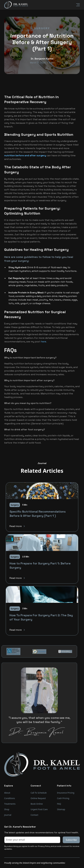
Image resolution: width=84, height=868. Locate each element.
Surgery (42, 28)
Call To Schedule (39, 793)
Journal (8, 815)
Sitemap (61, 809)
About (7, 793)
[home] (16, 5)
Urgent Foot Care (39, 809)
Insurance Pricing (66, 793)
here (44, 342)
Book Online (37, 804)
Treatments (10, 804)
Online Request (38, 798)
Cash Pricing (63, 798)
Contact (34, 815)
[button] (76, 5)
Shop (7, 809)
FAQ (59, 804)
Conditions (10, 798)
